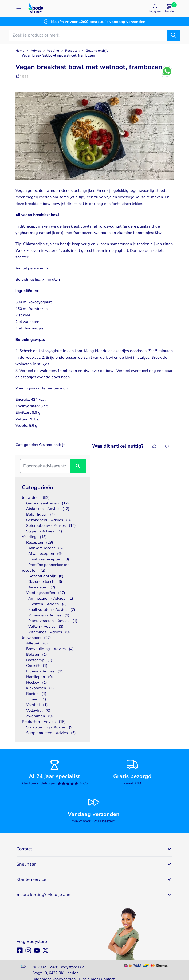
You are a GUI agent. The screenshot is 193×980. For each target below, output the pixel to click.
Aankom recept (46, 548)
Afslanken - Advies (48, 509)
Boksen (37, 654)
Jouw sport (36, 638)
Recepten (72, 51)
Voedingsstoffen (46, 593)
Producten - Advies (44, 722)
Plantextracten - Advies (53, 621)
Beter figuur (41, 514)
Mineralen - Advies (49, 615)
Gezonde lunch (45, 582)
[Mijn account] (155, 8)
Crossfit (37, 666)
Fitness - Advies (45, 671)
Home (20, 51)
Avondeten (42, 587)
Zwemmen (40, 716)
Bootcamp (39, 660)
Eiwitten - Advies (48, 604)
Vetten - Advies (46, 626)
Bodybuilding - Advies (50, 649)
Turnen (36, 699)
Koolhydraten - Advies (52, 610)
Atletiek (37, 643)
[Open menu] (19, 9)
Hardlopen (40, 677)
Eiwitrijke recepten (49, 559)
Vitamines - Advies (49, 632)
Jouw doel (36, 498)
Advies (36, 51)
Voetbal (37, 705)
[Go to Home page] (36, 8)
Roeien (36, 694)
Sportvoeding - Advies (50, 727)
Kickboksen (40, 688)
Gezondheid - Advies (49, 520)
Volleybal (38, 710)
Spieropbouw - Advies (51, 526)
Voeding (53, 51)
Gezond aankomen (48, 503)
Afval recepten (45, 554)
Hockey (37, 682)
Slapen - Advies (44, 531)
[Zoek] (174, 35)
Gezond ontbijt (97, 51)
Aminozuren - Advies (51, 598)
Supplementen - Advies (51, 733)
